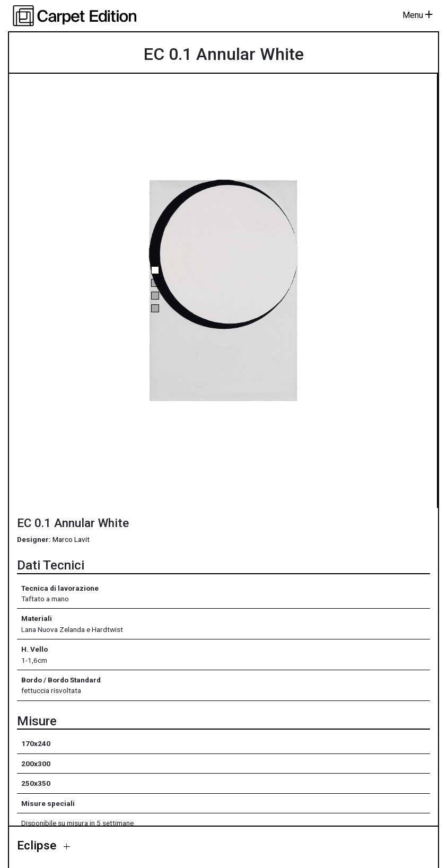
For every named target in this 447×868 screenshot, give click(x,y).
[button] (155, 270)
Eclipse (38, 845)
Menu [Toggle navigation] (418, 15)
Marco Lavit (71, 539)
